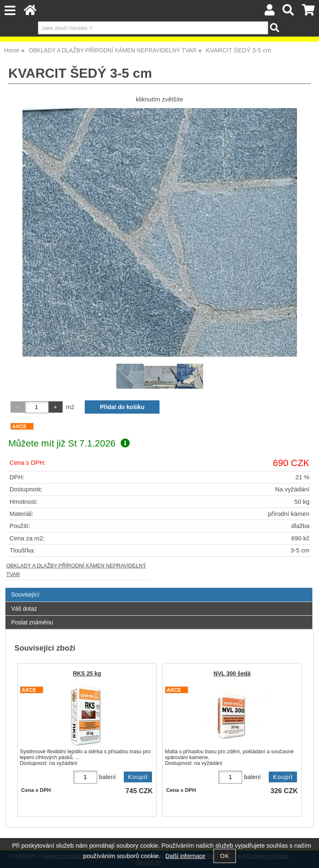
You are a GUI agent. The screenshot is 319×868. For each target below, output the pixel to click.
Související (25, 594)
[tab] (159, 588)
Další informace (185, 856)
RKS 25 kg (87, 674)
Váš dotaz (24, 609)
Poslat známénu (32, 622)
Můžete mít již (69, 443)
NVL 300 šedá (232, 674)
